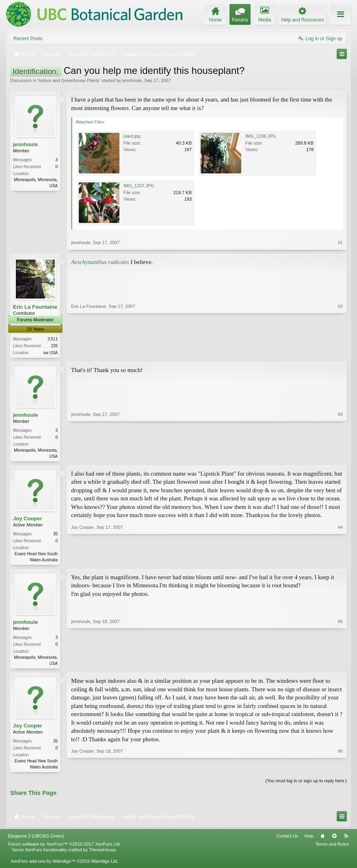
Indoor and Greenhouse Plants (69, 80)
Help (309, 840)
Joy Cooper (28, 520)
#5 (340, 665)
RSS (346, 840)
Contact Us (287, 840)
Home (322, 840)
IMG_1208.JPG (261, 136)
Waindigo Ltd (104, 865)
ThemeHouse (102, 853)
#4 (340, 561)
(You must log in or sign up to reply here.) (306, 785)
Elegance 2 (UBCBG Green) (36, 840)
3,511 (53, 339)
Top (334, 840)
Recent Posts (28, 39)
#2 (340, 352)
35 (55, 536)
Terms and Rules (332, 848)
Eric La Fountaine (35, 307)
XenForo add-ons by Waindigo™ (43, 865)
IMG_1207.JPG (139, 186)
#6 (340, 769)
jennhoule (132, 80)
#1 (340, 242)
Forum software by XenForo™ (65, 848)
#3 (340, 456)
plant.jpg (132, 136)
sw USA (50, 353)
